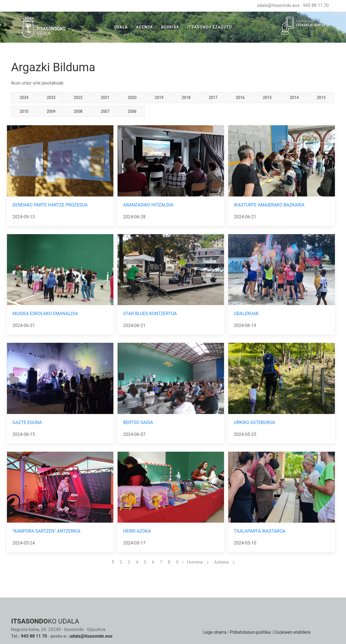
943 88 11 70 (316, 5)
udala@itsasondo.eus (278, 5)
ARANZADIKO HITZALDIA (148, 205)
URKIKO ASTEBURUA (254, 422)
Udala (121, 27)
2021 (105, 98)
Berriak (170, 27)
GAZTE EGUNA (27, 422)
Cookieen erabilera (292, 632)
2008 (78, 111)
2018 (186, 98)
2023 (51, 98)
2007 (105, 111)
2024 (24, 98)
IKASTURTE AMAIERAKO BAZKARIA (269, 205)
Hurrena (198, 562)
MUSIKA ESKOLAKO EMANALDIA (45, 314)
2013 (321, 98)
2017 (213, 98)
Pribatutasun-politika (250, 632)
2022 (78, 98)
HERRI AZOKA (137, 531)
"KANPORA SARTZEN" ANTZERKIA (46, 531)
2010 (24, 111)
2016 (240, 98)
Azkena (224, 562)
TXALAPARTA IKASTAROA (259, 531)
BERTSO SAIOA (138, 422)
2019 (159, 98)
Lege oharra (215, 632)
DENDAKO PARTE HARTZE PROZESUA (50, 205)
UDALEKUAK (246, 314)
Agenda (145, 27)
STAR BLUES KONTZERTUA (150, 314)
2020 (132, 98)
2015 (267, 98)
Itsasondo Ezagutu (210, 27)
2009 (51, 111)
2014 (294, 98)
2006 (132, 111)
